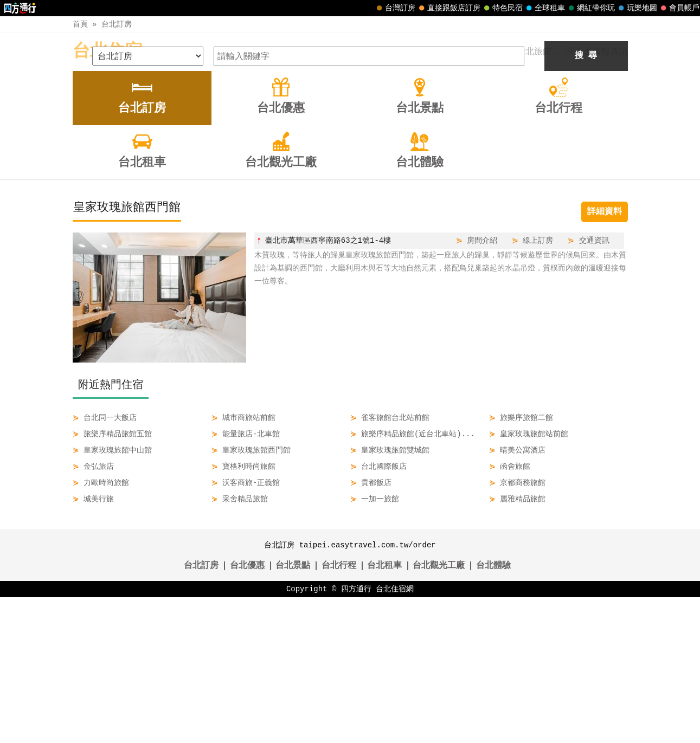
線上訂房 (538, 386)
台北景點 (293, 712)
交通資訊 (594, 386)
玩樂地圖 (637, 8)
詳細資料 (605, 358)
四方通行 (356, 735)
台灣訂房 (395, 8)
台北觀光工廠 (439, 712)
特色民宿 (502, 8)
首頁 (80, 24)
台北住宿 (107, 52)
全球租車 (544, 8)
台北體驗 (493, 712)
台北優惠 (247, 712)
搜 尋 (586, 202)
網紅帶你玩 (590, 8)
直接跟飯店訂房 (448, 8)
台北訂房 (117, 24)
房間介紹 (482, 386)
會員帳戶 (679, 8)
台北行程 (339, 712)
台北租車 (384, 712)
